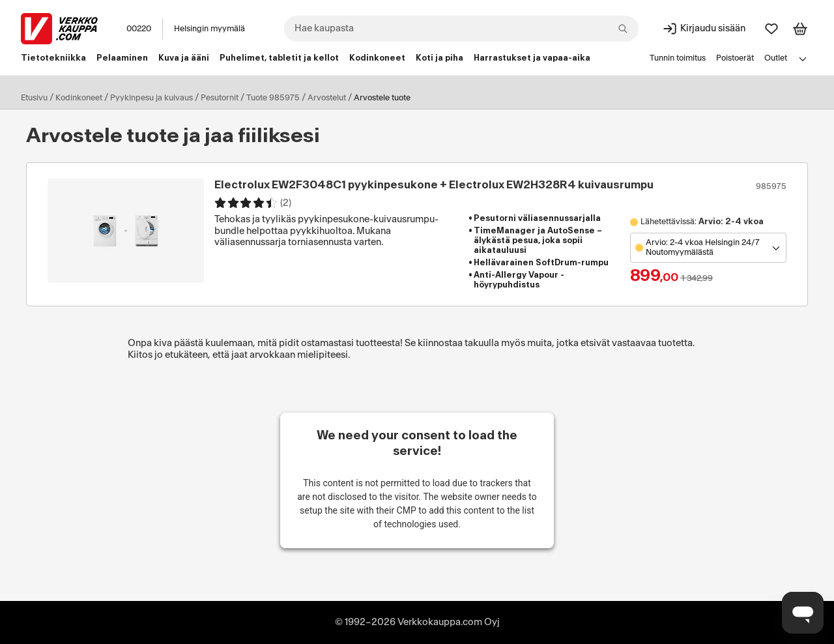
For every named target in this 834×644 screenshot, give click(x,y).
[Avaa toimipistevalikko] (708, 248)
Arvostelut (327, 98)
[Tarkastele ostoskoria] (800, 29)
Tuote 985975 (273, 98)
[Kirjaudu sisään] (704, 29)
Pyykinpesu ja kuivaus (151, 98)
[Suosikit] (771, 29)
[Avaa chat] (803, 613)
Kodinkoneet (79, 98)
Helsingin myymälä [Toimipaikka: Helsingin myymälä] (209, 29)
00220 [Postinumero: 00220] (139, 29)
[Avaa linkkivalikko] (803, 59)
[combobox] (461, 29)
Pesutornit (220, 98)
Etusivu (34, 98)
